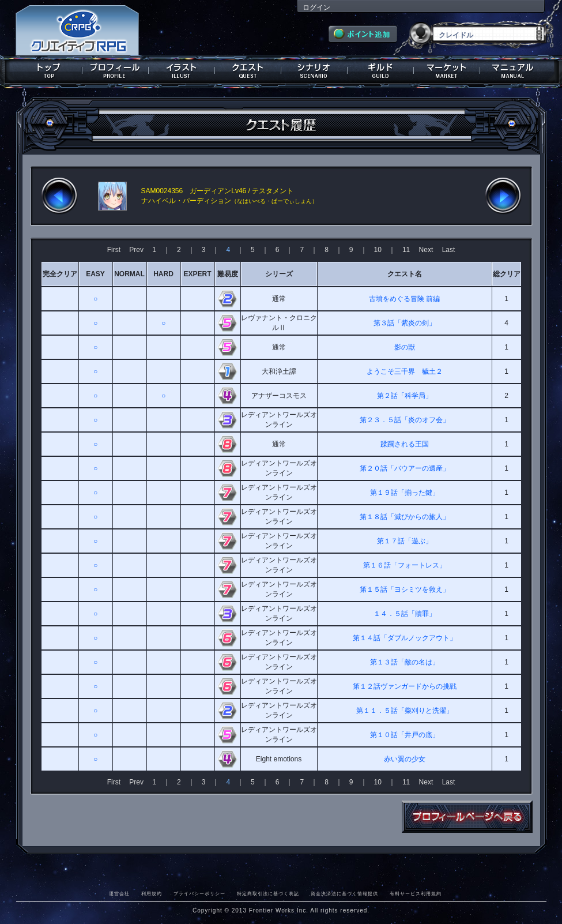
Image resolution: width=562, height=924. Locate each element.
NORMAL (129, 274)
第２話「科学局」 (405, 396)
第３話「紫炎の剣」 (405, 323)
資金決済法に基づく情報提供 (344, 893)
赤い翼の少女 (405, 759)
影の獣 (405, 347)
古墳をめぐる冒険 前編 (404, 299)
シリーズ (279, 274)
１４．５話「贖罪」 (405, 614)
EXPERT (197, 274)
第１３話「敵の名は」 (405, 662)
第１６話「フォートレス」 (405, 565)
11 (406, 250)
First (114, 250)
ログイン (316, 7)
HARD (163, 274)
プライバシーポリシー (199, 893)
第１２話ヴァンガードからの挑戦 (405, 686)
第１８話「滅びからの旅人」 (405, 517)
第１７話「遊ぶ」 (405, 541)
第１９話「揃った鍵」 (405, 493)
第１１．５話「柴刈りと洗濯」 (405, 711)
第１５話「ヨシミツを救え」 (405, 589)
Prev (136, 250)
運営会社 (119, 893)
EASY (95, 274)
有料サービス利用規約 (416, 893)
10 (378, 250)
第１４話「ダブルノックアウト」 (405, 638)
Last (449, 250)
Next (426, 250)
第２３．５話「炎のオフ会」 (405, 420)
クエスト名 (405, 274)
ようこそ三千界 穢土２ (405, 371)
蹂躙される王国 (405, 444)
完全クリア (60, 274)
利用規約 (152, 893)
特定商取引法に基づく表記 (268, 893)
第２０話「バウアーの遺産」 (405, 468)
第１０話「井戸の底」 (405, 735)
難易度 (228, 274)
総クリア (507, 274)
